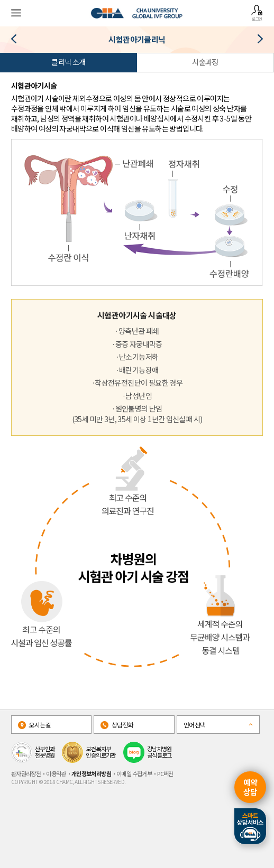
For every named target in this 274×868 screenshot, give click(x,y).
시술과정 (205, 62)
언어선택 (195, 725)
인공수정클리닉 (256, 41)
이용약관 (56, 773)
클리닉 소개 (68, 62)
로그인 (257, 13)
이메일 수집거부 (134, 773)
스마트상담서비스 (250, 826)
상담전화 (117, 725)
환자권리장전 (26, 773)
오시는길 (34, 725)
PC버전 (165, 773)
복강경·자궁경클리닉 (18, 41)
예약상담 (250, 787)
